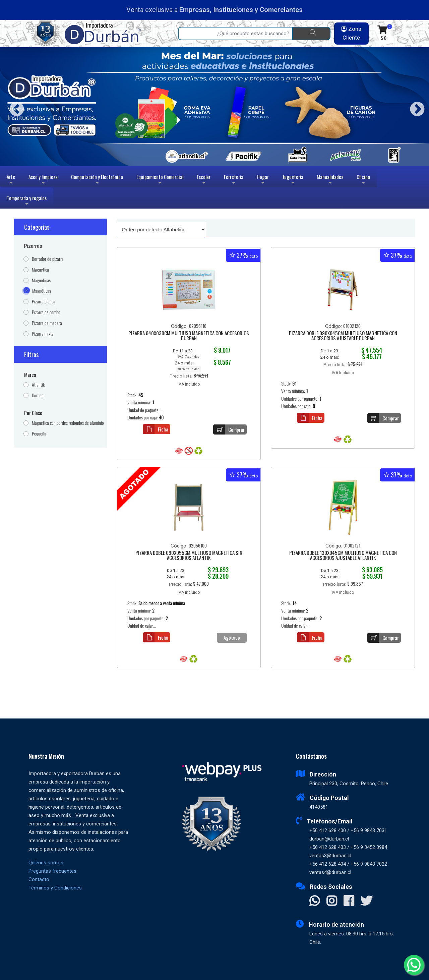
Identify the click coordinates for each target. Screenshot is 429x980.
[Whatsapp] (414, 965)
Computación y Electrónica (97, 180)
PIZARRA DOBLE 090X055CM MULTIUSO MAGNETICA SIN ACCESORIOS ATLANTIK (189, 556)
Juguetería (293, 180)
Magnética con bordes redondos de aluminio (68, 423)
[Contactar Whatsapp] (315, 902)
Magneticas (41, 280)
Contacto (39, 879)
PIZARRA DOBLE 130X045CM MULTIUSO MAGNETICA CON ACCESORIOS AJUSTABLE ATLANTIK (343, 556)
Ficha (156, 429)
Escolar (204, 180)
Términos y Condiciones (55, 888)
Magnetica (40, 270)
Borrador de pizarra (48, 259)
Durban (38, 395)
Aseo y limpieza (43, 180)
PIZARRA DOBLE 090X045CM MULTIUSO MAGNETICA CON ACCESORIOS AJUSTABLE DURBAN (343, 336)
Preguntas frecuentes (52, 871)
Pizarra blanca (44, 302)
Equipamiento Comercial (160, 180)
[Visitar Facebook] (349, 902)
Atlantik (38, 385)
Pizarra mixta (43, 334)
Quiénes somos (46, 863)
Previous (14, 107)
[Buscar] (311, 34)
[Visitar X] (366, 902)
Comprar (229, 429)
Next (415, 107)
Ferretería (234, 180)
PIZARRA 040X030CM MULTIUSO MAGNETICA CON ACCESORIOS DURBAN (189, 336)
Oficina (363, 180)
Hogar (263, 180)
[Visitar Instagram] (332, 902)
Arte (12, 180)
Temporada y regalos (27, 201)
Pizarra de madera (47, 323)
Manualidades (330, 180)
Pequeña (39, 434)
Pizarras (33, 246)
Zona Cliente (351, 33)
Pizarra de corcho (46, 312)
